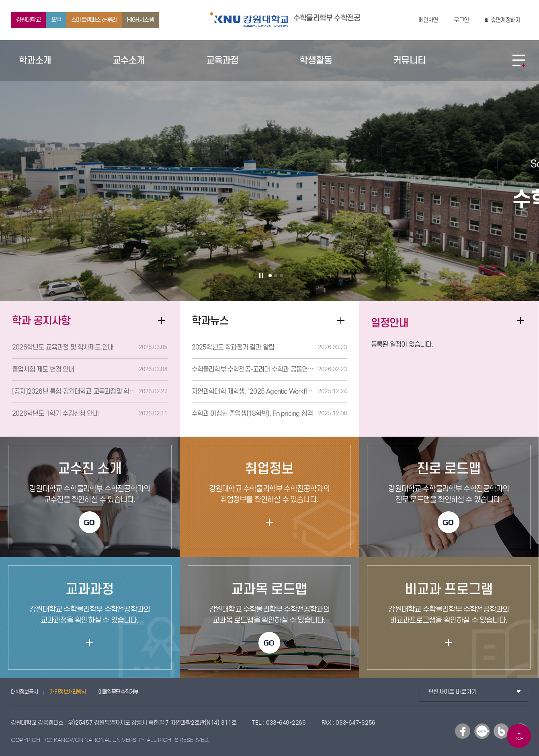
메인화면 (428, 20)
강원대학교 (28, 20)
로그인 (461, 20)
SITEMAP (519, 61)
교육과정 (222, 61)
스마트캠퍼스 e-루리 (94, 20)
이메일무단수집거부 (118, 692)
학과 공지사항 (41, 321)
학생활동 (316, 61)
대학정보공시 (24, 692)
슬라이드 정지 (261, 276)
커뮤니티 (409, 61)
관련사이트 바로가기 (452, 692)
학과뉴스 (210, 321)
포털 (56, 20)
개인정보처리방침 (68, 692)
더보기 (521, 321)
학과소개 (35, 61)
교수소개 (129, 61)
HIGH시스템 (140, 20)
